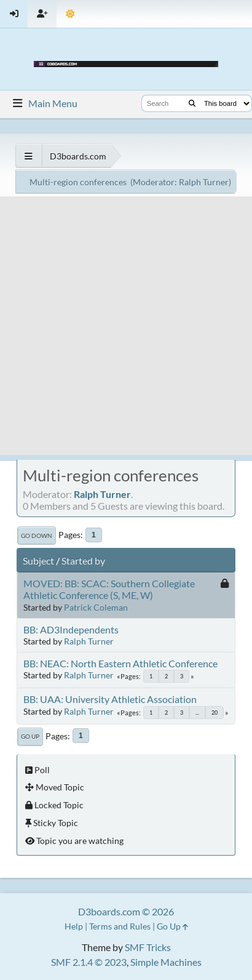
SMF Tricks (148, 947)
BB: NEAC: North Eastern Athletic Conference (120, 663)
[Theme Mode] (70, 14)
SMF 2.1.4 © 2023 (89, 962)
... (197, 713)
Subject (38, 560)
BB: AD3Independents (71, 629)
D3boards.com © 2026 (126, 911)
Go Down (37, 536)
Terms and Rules (120, 926)
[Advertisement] (126, 329)
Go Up (30, 736)
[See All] (29, 156)
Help (74, 926)
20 (215, 713)
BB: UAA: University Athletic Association (110, 699)
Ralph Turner (204, 182)
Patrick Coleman (96, 607)
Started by (83, 560)
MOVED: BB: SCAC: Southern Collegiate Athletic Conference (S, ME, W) (109, 589)
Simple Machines (166, 962)
